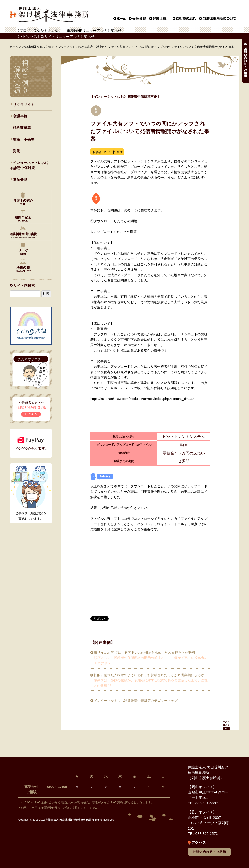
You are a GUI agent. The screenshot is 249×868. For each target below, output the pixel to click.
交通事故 (20, 116)
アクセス (199, 843)
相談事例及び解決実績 (37, 47)
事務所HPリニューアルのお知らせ (94, 30)
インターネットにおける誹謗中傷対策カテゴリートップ (136, 701)
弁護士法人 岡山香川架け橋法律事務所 (68, 820)
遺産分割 (20, 180)
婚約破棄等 (22, 128)
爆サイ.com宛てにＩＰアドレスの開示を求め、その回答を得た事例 (144, 652)
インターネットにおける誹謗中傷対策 (80, 47)
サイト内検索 (24, 285)
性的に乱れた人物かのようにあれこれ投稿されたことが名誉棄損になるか (149, 675)
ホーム (14, 47)
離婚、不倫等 (24, 139)
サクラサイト (24, 105)
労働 (16, 151)
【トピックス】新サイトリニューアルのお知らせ (55, 36)
